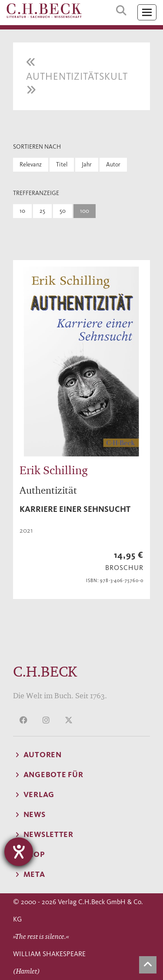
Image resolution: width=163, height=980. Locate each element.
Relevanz (31, 164)
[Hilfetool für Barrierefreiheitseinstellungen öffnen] (19, 852)
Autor (113, 164)
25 (42, 211)
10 (22, 211)
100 (85, 211)
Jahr (87, 164)
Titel (62, 164)
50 (63, 211)
